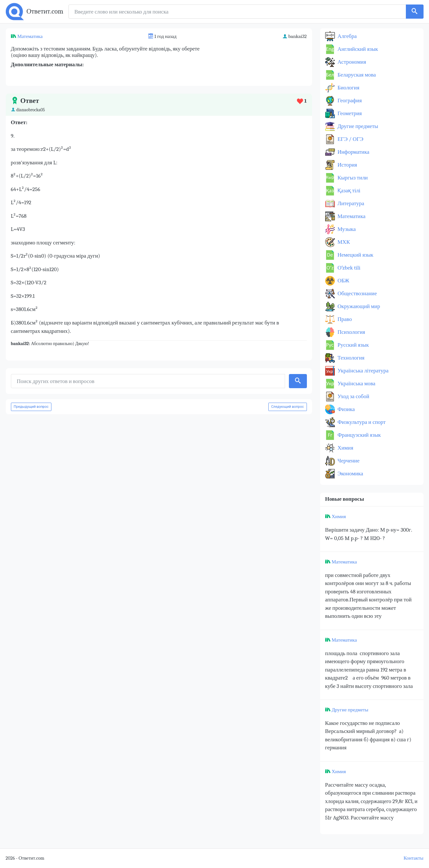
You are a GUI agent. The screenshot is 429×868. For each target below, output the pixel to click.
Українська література (363, 371)
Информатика (353, 152)
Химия (345, 448)
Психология (351, 332)
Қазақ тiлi (349, 191)
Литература (350, 203)
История (347, 165)
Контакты (413, 858)
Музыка (346, 229)
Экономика (350, 474)
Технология (351, 358)
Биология (348, 88)
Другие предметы (357, 126)
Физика (346, 409)
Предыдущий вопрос (31, 407)
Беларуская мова (356, 75)
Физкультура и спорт (361, 422)
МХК (343, 242)
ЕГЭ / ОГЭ (350, 139)
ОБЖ (343, 281)
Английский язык (357, 49)
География (349, 101)
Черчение (348, 461)
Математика (30, 36)
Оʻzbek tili (349, 268)
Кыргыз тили (352, 178)
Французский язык (359, 435)
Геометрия (349, 113)
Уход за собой (353, 396)
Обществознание (357, 293)
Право (344, 319)
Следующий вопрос (288, 407)
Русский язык (353, 345)
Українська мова (356, 384)
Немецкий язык (355, 255)
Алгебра (347, 36)
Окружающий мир (358, 306)
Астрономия (351, 62)
